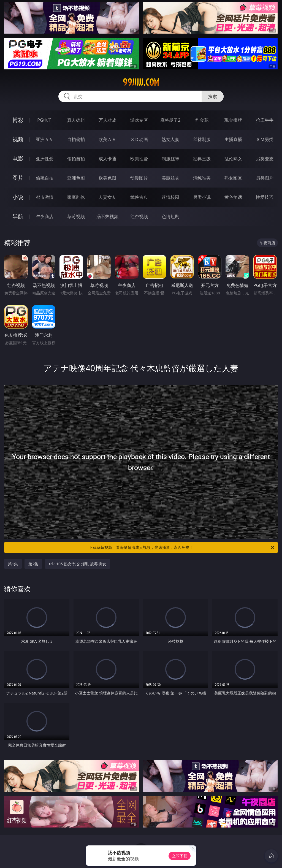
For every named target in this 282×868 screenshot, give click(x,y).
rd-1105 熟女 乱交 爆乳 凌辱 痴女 (78, 564)
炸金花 (202, 120)
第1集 (13, 564)
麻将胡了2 (170, 120)
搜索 (213, 96)
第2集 (33, 564)
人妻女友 (107, 197)
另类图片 (265, 178)
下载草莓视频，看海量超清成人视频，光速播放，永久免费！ (182, 547)
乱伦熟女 (233, 159)
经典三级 (202, 159)
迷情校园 (170, 197)
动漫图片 (139, 178)
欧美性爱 (139, 159)
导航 (18, 216)
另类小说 (202, 197)
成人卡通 (107, 159)
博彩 (18, 120)
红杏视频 (139, 216)
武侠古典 (139, 197)
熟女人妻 (170, 139)
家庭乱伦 (76, 197)
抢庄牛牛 (265, 120)
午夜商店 (45, 216)
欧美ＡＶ (107, 139)
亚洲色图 (76, 178)
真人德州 (76, 120)
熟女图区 (233, 178)
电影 (18, 158)
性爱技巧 (265, 197)
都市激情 (45, 197)
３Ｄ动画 (139, 139)
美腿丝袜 (170, 178)
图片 (18, 178)
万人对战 (107, 120)
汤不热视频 (107, 216)
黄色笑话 (233, 197)
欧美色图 (107, 178)
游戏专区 (139, 120)
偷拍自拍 (76, 159)
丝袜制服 (202, 139)
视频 (18, 139)
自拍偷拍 (76, 139)
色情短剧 (170, 216)
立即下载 (180, 856)
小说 (18, 197)
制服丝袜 (170, 159)
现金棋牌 (233, 120)
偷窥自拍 (45, 178)
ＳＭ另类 (265, 139)
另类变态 (265, 159)
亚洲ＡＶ (45, 139)
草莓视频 (76, 216)
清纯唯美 (202, 178)
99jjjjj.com (141, 82)
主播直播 (233, 139)
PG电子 (44, 120)
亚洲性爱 (45, 159)
